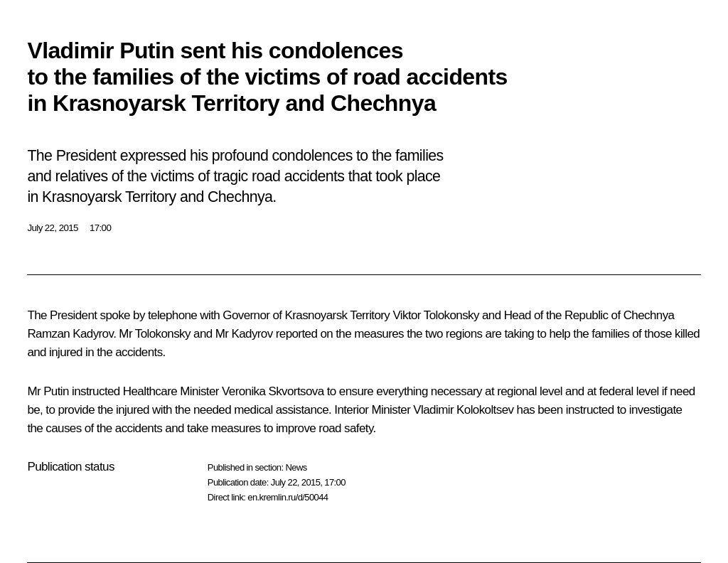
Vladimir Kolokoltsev (463, 410)
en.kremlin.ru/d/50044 (288, 497)
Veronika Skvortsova (273, 391)
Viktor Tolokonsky (435, 315)
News (296, 467)
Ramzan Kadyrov (70, 334)
